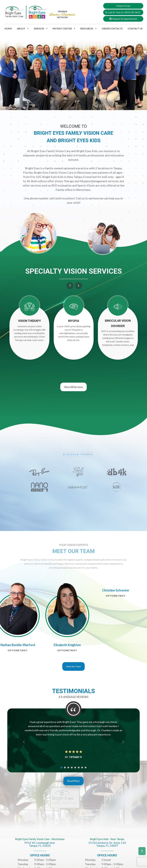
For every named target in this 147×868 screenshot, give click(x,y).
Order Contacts (112, 28)
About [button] (23, 28)
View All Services (73, 385)
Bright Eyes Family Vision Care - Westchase (40, 843)
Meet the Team (73, 665)
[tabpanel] (59, 618)
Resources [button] (88, 28)
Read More (73, 779)
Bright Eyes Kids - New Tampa (107, 843)
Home (8, 28)
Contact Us (135, 28)
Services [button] (41, 28)
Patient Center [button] (64, 28)
